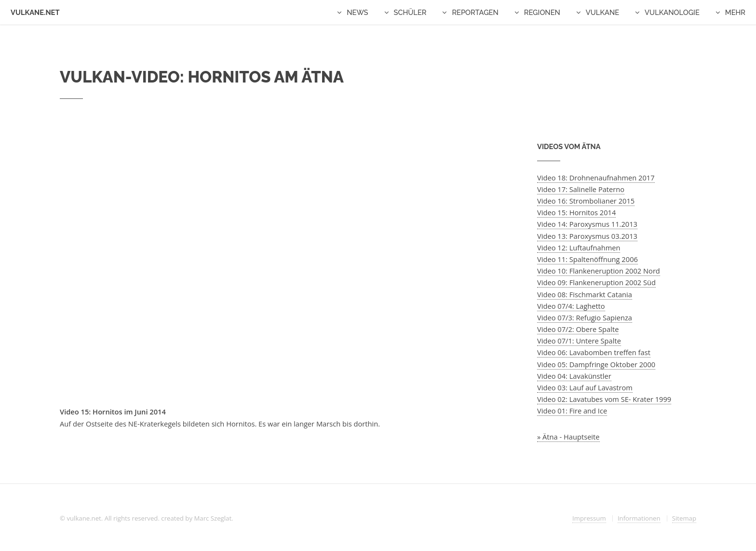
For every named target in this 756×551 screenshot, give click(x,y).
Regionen (542, 12)
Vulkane (602, 12)
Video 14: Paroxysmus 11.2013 (587, 224)
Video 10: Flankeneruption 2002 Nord (599, 271)
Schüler (410, 12)
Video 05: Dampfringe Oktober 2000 (596, 364)
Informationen (639, 518)
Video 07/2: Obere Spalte (578, 329)
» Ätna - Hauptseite (568, 437)
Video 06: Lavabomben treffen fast (594, 352)
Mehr (735, 12)
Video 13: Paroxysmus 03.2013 (587, 236)
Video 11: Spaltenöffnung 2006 (587, 259)
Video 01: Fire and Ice (572, 411)
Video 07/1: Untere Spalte (579, 341)
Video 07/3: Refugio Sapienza (585, 317)
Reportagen (475, 12)
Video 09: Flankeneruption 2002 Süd (596, 282)
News (357, 12)
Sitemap (684, 518)
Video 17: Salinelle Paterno (581, 189)
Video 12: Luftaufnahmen (579, 248)
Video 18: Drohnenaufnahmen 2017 (596, 178)
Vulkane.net (35, 12)
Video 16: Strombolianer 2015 (586, 201)
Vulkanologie (672, 12)
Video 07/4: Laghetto (571, 306)
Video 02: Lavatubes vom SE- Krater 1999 (604, 399)
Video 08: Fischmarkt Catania (585, 294)
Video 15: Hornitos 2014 (576, 212)
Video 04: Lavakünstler (574, 376)
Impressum (589, 518)
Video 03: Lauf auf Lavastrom (585, 387)
